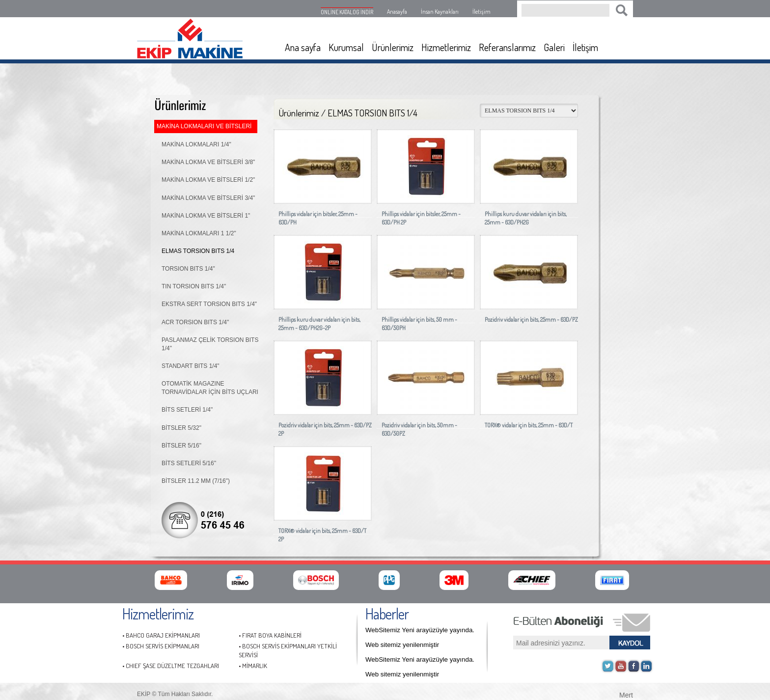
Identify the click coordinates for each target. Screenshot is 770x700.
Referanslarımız (507, 47)
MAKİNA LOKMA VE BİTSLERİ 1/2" (208, 180)
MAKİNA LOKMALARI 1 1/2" (199, 233)
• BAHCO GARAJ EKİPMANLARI (161, 635)
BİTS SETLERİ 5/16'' (189, 463)
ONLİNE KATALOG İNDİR (347, 12)
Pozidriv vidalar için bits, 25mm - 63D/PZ (531, 320)
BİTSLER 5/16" (181, 446)
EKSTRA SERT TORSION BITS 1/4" (209, 304)
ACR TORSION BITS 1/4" (195, 322)
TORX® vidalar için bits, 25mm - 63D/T (529, 425)
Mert (626, 694)
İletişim (481, 12)
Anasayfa (397, 12)
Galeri (554, 47)
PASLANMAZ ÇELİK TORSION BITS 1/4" (210, 344)
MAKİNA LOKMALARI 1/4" (196, 144)
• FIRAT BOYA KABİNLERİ (270, 635)
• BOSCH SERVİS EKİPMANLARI (161, 646)
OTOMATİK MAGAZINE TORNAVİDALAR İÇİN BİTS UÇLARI (210, 388)
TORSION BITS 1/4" (188, 269)
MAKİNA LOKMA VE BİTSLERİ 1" (206, 216)
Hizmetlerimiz (446, 47)
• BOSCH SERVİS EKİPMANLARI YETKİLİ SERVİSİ (288, 651)
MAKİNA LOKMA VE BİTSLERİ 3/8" (208, 162)
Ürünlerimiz (393, 47)
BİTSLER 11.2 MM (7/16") (196, 481)
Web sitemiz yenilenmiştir (402, 645)
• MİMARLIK (253, 666)
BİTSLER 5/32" (181, 428)
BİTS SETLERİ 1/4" (187, 410)
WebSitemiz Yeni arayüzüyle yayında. (420, 630)
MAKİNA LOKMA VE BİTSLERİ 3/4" (208, 198)
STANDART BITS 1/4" (191, 366)
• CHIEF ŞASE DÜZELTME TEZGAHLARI (171, 666)
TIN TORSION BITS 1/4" (194, 286)
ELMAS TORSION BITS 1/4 (198, 251)
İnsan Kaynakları (440, 12)
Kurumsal (346, 47)
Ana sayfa (303, 47)
